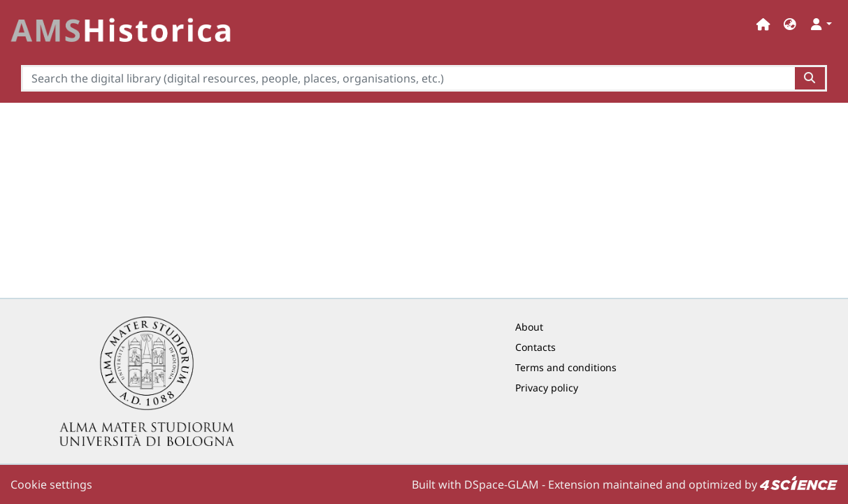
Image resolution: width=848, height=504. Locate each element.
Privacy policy (547, 388)
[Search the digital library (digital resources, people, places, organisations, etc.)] (408, 78)
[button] (790, 24)
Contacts (536, 347)
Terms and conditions (566, 367)
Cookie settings (51, 484)
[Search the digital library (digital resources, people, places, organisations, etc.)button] (811, 78)
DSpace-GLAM (502, 484)
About (529, 327)
